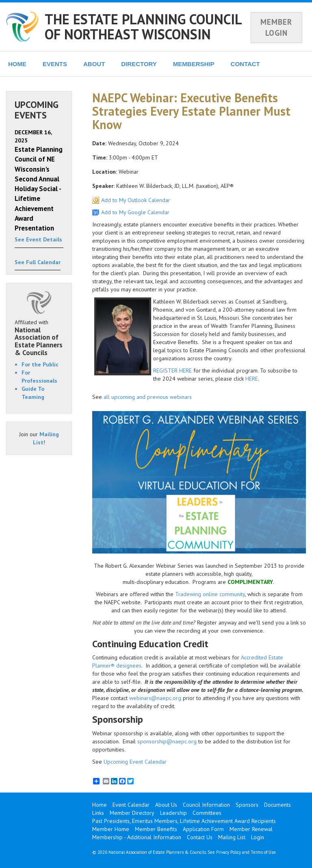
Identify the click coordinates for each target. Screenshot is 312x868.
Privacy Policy (229, 852)
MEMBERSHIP (194, 64)
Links (98, 813)
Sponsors (247, 805)
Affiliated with (39, 338)
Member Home (111, 829)
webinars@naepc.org (155, 698)
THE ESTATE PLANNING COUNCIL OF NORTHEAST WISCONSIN (143, 27)
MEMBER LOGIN (276, 27)
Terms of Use (263, 852)
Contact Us (200, 837)
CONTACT (245, 64)
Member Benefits (156, 829)
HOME (17, 64)
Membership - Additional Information (137, 837)
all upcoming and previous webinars (148, 397)
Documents (277, 805)
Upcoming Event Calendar (135, 762)
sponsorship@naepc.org (167, 741)
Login (258, 837)
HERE (252, 379)
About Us (166, 805)
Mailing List (232, 837)
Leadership (173, 813)
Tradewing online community (210, 594)
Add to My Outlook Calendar (136, 200)
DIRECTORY (139, 64)
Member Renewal (251, 829)
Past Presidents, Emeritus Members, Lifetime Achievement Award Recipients (184, 821)
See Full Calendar (38, 262)
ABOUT (94, 64)
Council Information (206, 805)
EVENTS (55, 64)
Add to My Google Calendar (135, 212)
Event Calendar (131, 805)
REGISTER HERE (172, 370)
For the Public (40, 364)
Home (100, 805)
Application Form (203, 829)
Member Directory (132, 813)
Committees (207, 813)
